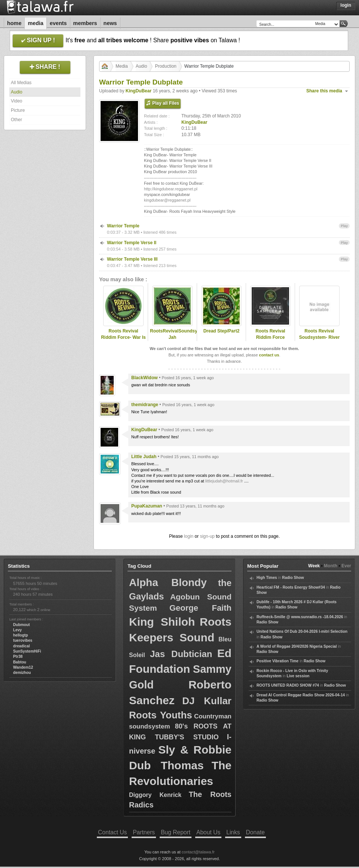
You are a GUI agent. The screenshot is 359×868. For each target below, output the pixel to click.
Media (36, 23)
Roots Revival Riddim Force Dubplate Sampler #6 (271, 337)
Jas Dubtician (181, 654)
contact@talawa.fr (198, 852)
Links (233, 832)
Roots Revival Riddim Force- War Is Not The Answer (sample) (123, 340)
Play (344, 226)
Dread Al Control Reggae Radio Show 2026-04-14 (301, 695)
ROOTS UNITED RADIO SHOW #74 (288, 685)
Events (58, 23)
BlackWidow (145, 378)
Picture (18, 110)
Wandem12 (23, 667)
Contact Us (112, 832)
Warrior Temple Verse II (132, 243)
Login (346, 5)
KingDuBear (139, 91)
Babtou (20, 662)
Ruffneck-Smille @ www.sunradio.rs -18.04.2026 (300, 617)
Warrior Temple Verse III (132, 259)
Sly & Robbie (195, 750)
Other (16, 120)
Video (16, 101)
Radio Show (293, 578)
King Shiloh (162, 622)
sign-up (207, 536)
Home (14, 23)
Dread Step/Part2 (222, 331)
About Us (208, 832)
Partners (144, 832)
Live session (298, 676)
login (189, 536)
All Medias (21, 83)
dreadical (22, 646)
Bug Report (176, 832)
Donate (255, 832)
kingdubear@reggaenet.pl (167, 200)
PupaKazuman (147, 506)
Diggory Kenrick (155, 795)
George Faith (200, 608)
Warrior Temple (123, 226)
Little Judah (144, 457)
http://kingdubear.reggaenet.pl (171, 189)
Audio (17, 92)
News (110, 23)
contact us (269, 355)
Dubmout (22, 625)
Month (331, 566)
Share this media (324, 91)
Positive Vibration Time (277, 661)
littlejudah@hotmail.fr (224, 481)
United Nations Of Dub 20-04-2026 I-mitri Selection (302, 631)
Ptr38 (18, 657)
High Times (267, 578)
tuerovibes (23, 640)
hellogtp (21, 635)
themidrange (145, 405)
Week (314, 566)
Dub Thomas (166, 765)
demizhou (22, 673)
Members (85, 23)
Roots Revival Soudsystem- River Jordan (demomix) (320, 337)
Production (165, 66)
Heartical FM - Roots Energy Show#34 (291, 587)
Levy (17, 630)
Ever (346, 566)
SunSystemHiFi (27, 651)
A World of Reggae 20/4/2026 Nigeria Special (297, 646)
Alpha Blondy (168, 582)
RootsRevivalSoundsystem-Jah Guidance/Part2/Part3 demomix (172, 340)
